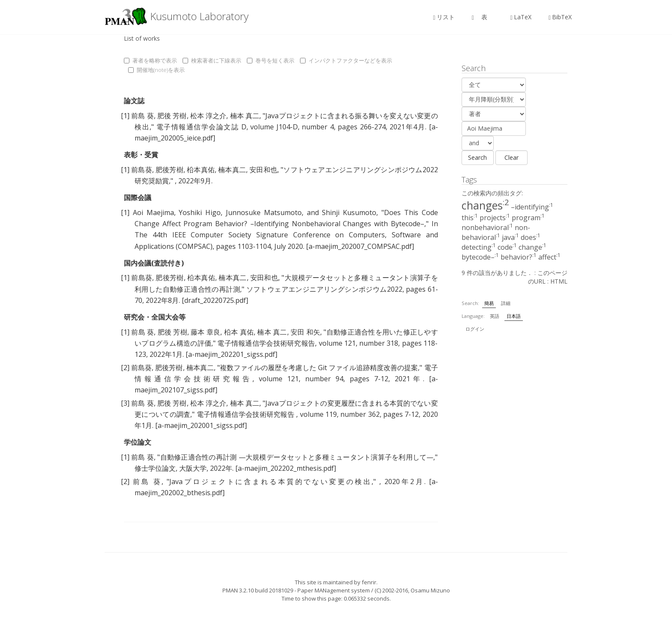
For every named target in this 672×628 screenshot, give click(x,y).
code (507, 247)
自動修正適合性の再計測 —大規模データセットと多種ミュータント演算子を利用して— (297, 457)
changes (485, 205)
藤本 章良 (205, 332)
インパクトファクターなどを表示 (346, 60)
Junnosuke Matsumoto (264, 212)
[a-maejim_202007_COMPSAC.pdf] (360, 246)
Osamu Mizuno (430, 590)
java (510, 237)
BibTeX (560, 17)
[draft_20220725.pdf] (215, 300)
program (528, 218)
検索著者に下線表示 (212, 60)
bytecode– (480, 257)
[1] (125, 116)
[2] (125, 368)
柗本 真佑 (239, 332)
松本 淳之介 (208, 116)
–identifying (532, 207)
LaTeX (521, 17)
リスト (444, 17)
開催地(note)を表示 (156, 70)
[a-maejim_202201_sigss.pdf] (231, 354)
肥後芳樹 (169, 170)
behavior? (519, 257)
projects (495, 218)
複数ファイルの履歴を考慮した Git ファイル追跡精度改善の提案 (319, 368)
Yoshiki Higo (200, 212)
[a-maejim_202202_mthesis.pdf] (286, 468)
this (470, 218)
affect (549, 257)
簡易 (489, 303)
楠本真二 (232, 170)
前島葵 (142, 170)
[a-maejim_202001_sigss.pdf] (201, 425)
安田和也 (263, 170)
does (531, 237)
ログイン (475, 329)
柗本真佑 (201, 170)
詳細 (506, 303)
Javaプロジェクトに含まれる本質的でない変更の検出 (270, 481)
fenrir (369, 582)
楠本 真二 (245, 116)
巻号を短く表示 (271, 60)
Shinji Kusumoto (349, 212)
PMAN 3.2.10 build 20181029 (258, 590)
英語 (495, 316)
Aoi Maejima (153, 212)
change (532, 247)
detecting (479, 247)
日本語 (514, 316)
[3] (125, 403)
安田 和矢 (305, 332)
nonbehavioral (487, 227)
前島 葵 (142, 116)
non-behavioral (496, 232)
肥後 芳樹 (172, 116)
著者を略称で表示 (150, 60)
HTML (559, 281)
